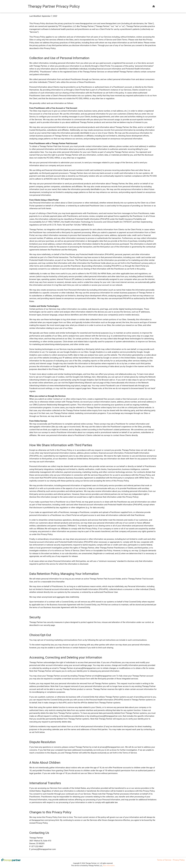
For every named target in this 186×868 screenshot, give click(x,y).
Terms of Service (164, 860)
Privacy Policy (179, 860)
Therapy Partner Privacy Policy (54, 6)
